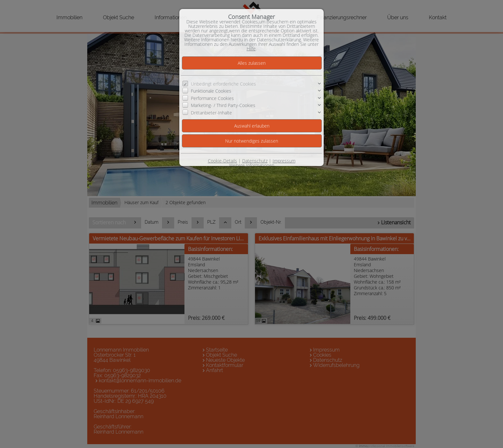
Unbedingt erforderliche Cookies (223, 84)
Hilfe (251, 49)
